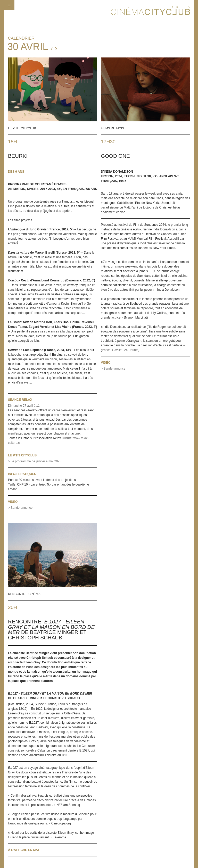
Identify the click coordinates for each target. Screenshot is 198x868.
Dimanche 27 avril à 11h (25, 406)
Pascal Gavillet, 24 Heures (120, 350)
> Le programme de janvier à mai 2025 (35, 461)
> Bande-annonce (20, 508)
